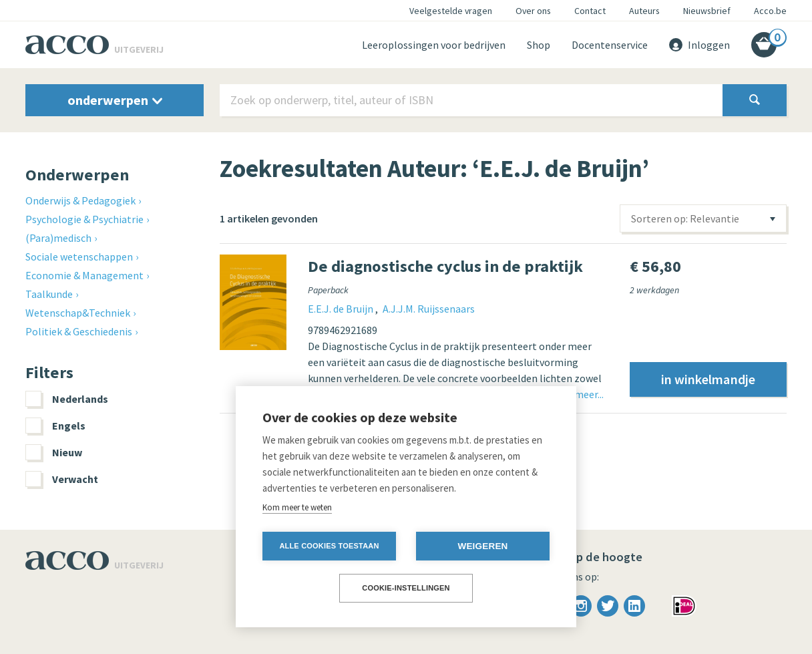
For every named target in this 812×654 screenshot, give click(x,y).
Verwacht (62, 479)
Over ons (533, 11)
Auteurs (644, 11)
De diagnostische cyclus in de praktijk (445, 266)
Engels (55, 426)
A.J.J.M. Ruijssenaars (429, 309)
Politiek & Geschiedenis (79, 331)
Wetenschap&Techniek (78, 313)
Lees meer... (578, 394)
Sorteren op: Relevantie (685, 218)
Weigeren (482, 546)
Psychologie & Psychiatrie (84, 219)
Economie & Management (84, 275)
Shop (539, 45)
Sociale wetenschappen (79, 257)
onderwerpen (115, 100)
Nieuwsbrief (707, 11)
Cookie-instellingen (406, 588)
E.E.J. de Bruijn (342, 309)
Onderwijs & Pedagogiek (80, 200)
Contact (590, 11)
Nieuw (54, 452)
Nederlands (67, 399)
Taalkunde (49, 294)
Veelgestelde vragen (451, 11)
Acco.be (770, 11)
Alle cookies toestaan (329, 546)
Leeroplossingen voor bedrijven (434, 45)
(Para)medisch (58, 238)
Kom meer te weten (297, 507)
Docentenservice (610, 45)
